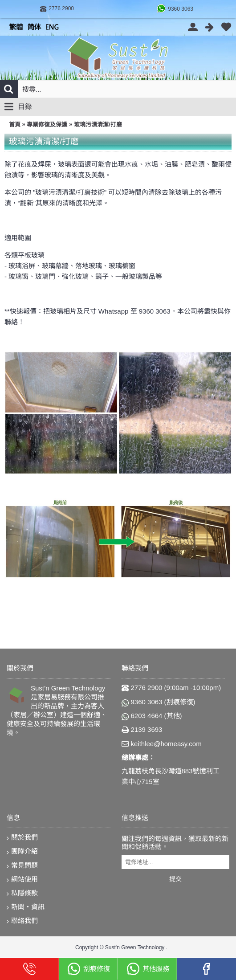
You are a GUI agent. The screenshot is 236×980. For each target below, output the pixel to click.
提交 (175, 879)
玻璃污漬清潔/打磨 (98, 125)
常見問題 (22, 866)
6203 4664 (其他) (152, 716)
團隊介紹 (22, 851)
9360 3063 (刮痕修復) (159, 702)
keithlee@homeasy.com (162, 744)
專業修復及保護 (47, 125)
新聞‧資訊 (26, 907)
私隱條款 (22, 893)
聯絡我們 (22, 921)
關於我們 (22, 838)
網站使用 (22, 880)
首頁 (15, 125)
